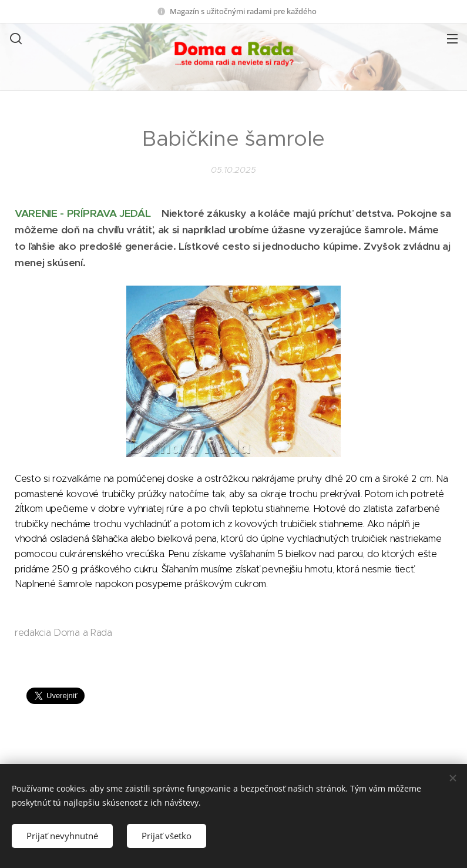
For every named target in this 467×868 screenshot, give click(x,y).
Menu (452, 39)
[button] (15, 38)
